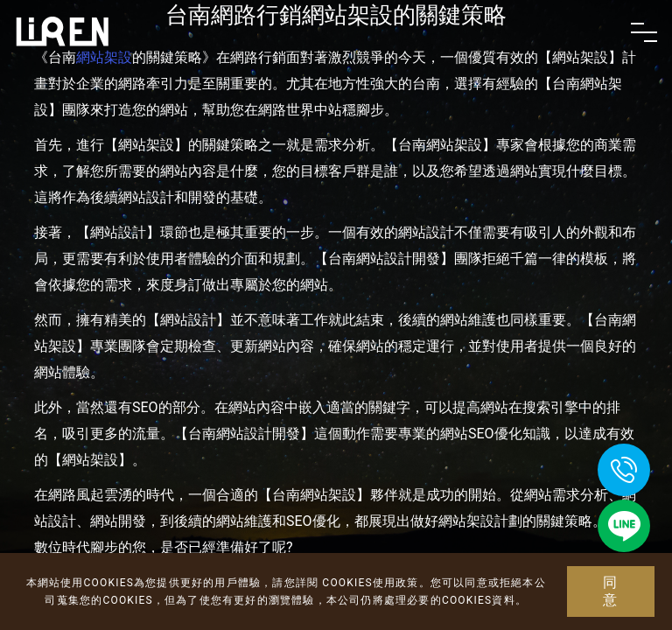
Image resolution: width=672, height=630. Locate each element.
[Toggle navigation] (644, 32)
